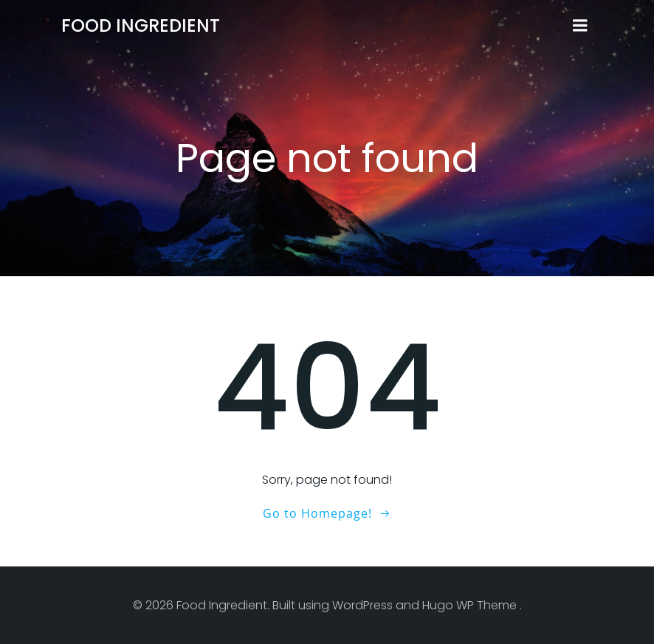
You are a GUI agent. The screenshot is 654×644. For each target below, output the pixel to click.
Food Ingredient (141, 25)
